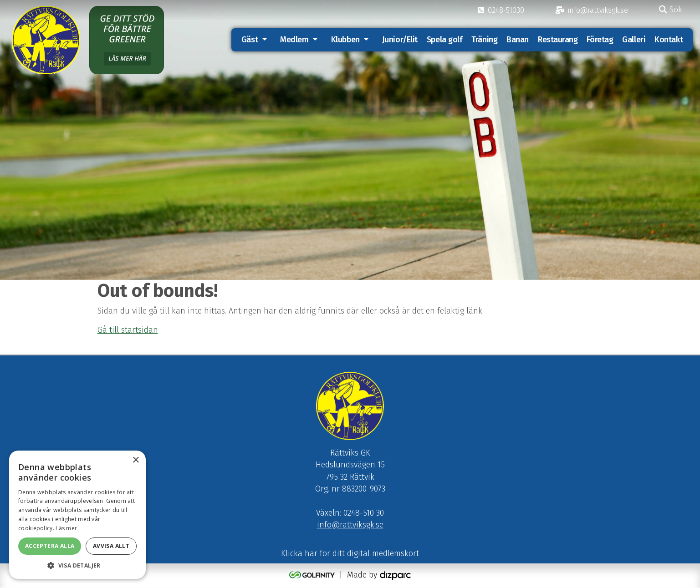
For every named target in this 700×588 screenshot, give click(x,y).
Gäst (250, 40)
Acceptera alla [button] (50, 546)
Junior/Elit (400, 40)
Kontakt (669, 40)
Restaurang (558, 40)
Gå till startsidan (128, 330)
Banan (518, 40)
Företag (600, 40)
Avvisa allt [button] (111, 546)
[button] (77, 565)
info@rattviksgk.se (350, 525)
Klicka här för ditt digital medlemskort (350, 554)
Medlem (294, 40)
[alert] (77, 515)
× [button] (135, 460)
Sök (671, 10)
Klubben (345, 40)
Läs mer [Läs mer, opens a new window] (66, 528)
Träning (484, 40)
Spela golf (445, 40)
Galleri (634, 40)
